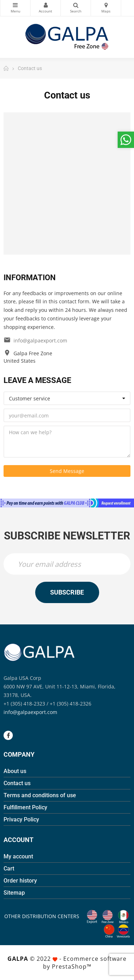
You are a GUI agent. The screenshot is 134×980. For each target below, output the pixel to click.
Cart (9, 869)
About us (15, 771)
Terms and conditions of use (40, 795)
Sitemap (14, 893)
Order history (20, 881)
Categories (15, 5)
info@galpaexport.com (40, 340)
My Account (45, 5)
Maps (106, 5)
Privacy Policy (21, 819)
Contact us (17, 783)
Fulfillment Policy (25, 807)
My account (18, 856)
